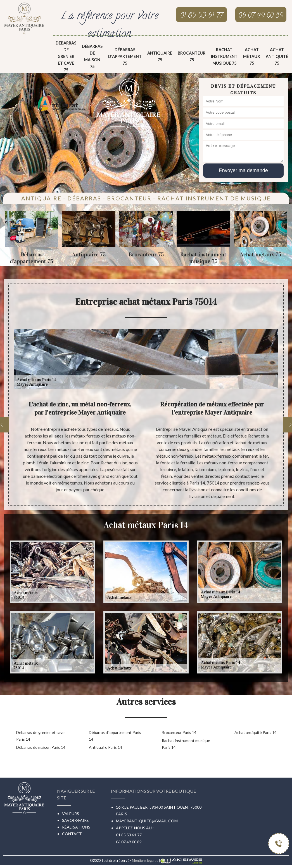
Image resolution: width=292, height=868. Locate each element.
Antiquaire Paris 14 (105, 747)
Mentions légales (145, 860)
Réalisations (76, 827)
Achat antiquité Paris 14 (256, 732)
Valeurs (71, 814)
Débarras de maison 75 (92, 56)
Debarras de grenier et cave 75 (66, 56)
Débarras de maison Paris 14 (41, 747)
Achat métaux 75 (252, 56)
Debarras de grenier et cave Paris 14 (40, 736)
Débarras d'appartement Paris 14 (115, 736)
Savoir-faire (75, 820)
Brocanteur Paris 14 (179, 732)
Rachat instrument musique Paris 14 (186, 744)
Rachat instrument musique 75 (224, 56)
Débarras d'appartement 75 (125, 56)
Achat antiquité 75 (277, 56)
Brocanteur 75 (192, 56)
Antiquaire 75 (160, 56)
